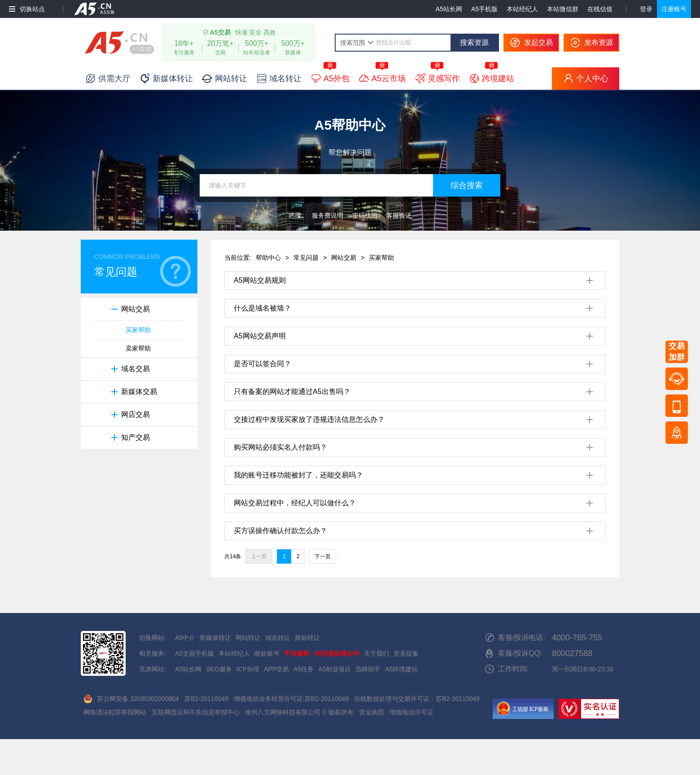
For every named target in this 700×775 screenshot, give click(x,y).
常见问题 (306, 258)
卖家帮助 (138, 348)
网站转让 (248, 638)
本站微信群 (563, 9)
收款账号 (267, 653)
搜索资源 (474, 42)
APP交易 (276, 669)
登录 (646, 9)
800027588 (572, 653)
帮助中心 (268, 258)
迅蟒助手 (368, 669)
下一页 (323, 556)
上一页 (259, 556)
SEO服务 (219, 669)
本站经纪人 (522, 9)
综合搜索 (467, 185)
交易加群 (677, 352)
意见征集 (406, 653)
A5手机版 (484, 9)
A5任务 (304, 669)
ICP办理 (248, 669)
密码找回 (365, 215)
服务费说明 (328, 215)
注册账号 (674, 9)
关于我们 (376, 653)
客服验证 (399, 215)
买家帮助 (138, 330)
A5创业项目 (335, 669)
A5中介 (185, 638)
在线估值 (600, 9)
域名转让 (278, 638)
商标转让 (307, 638)
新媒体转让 (215, 638)
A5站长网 (449, 9)
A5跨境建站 (401, 669)
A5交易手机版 (195, 653)
